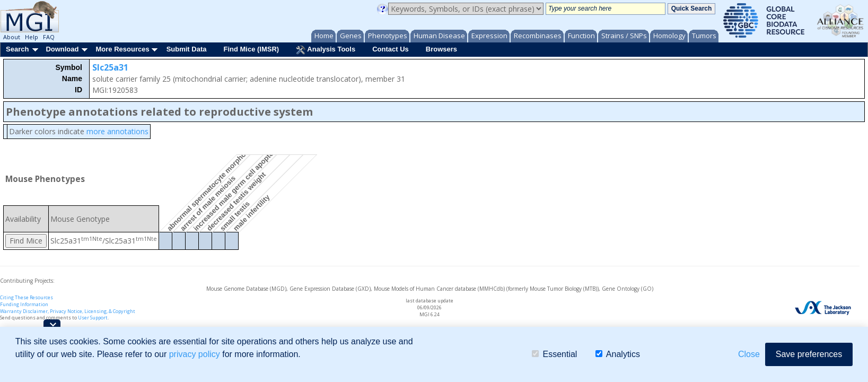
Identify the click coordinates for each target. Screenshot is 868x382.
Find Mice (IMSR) (251, 49)
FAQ (49, 37)
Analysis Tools (326, 50)
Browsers (441, 49)
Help (32, 37)
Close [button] (749, 354)
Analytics (618, 354)
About (12, 37)
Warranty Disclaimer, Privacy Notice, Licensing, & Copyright (68, 311)
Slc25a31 (110, 67)
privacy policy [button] (195, 354)
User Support (93, 318)
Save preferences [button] (809, 354)
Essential (554, 354)
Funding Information (24, 304)
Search (17, 49)
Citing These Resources (27, 297)
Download (62, 49)
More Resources (122, 49)
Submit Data (187, 49)
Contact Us (391, 49)
